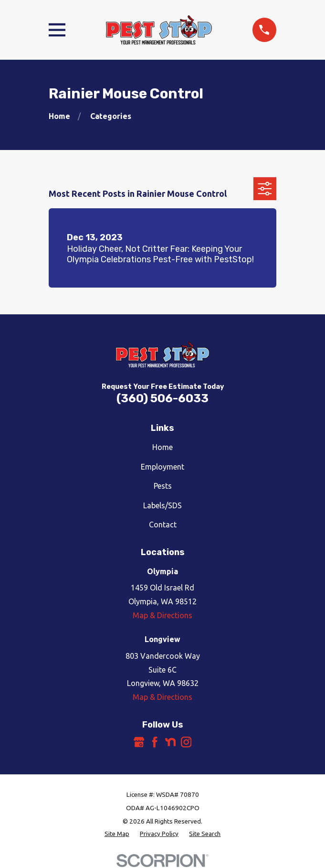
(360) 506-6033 (162, 398)
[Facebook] (155, 742)
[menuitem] (117, 834)
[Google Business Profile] (139, 742)
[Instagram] (186, 742)
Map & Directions (162, 615)
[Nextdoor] (170, 742)
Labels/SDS (162, 505)
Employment (162, 467)
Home (162, 447)
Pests (163, 486)
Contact (163, 525)
